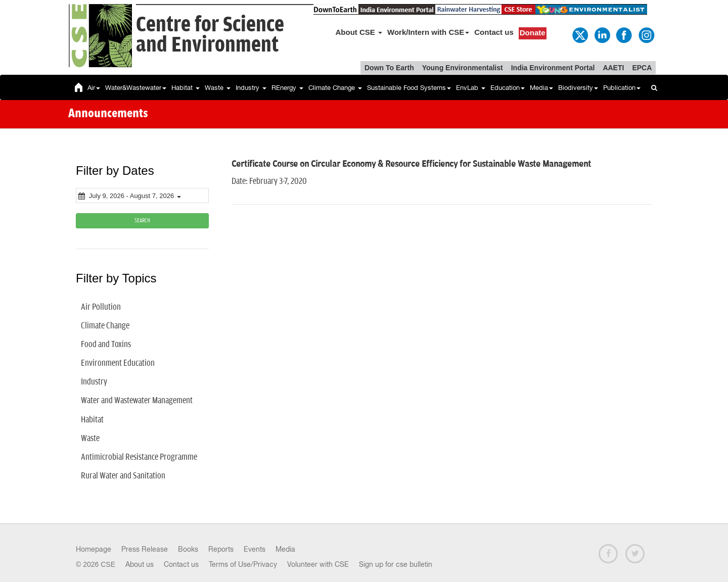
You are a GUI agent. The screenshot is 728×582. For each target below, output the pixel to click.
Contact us (494, 32)
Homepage (94, 549)
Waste (218, 88)
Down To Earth (389, 68)
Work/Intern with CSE (428, 32)
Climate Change (335, 88)
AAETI (613, 68)
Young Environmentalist (463, 68)
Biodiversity (578, 88)
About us (140, 564)
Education (508, 88)
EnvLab (471, 88)
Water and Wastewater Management (137, 401)
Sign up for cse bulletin (396, 564)
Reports (221, 549)
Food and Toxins (106, 345)
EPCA (642, 68)
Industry (251, 88)
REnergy (287, 88)
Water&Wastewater (136, 88)
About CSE (359, 32)
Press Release (145, 549)
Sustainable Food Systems (409, 88)
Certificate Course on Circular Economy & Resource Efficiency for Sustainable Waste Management (411, 164)
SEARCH (142, 221)
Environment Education (118, 363)
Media (541, 88)
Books (188, 549)
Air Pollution (101, 307)
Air (94, 88)
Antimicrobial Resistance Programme (139, 457)
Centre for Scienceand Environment (210, 35)
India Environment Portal (553, 68)
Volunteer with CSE (318, 564)
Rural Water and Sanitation (123, 476)
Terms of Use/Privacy (243, 564)
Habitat (186, 88)
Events (255, 549)
